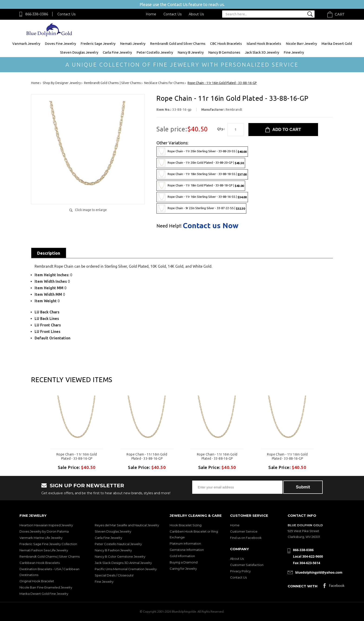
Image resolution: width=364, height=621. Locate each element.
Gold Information (182, 556)
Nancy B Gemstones (224, 52)
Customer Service (244, 531)
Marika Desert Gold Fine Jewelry (44, 594)
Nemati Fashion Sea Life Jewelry (44, 550)
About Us (196, 14)
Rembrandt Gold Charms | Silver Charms (50, 556)
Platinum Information (185, 543)
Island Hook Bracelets (264, 44)
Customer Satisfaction (247, 565)
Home (151, 14)
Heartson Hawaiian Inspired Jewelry (46, 525)
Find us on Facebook (246, 538)
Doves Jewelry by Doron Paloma (44, 531)
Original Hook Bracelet (37, 581)
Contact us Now (211, 225)
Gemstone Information (187, 550)
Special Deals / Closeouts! (114, 575)
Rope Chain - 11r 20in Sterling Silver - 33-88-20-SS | (202, 152)
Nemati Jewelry (133, 44)
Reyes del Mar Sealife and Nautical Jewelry (127, 525)
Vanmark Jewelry (26, 44)
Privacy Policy (240, 571)
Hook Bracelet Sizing (186, 525)
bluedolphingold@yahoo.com (319, 572)
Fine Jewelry (294, 52)
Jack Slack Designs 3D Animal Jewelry (123, 563)
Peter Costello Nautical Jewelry (118, 544)
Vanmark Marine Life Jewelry (41, 538)
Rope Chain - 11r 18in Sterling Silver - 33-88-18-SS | (202, 174)
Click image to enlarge (91, 210)
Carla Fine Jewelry (117, 52)
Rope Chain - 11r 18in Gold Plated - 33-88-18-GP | (201, 186)
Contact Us (66, 14)
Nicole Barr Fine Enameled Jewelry (46, 587)
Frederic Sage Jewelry (98, 44)
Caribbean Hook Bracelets (40, 563)
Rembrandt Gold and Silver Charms (178, 44)
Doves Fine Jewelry (60, 44)
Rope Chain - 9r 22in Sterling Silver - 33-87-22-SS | (201, 208)
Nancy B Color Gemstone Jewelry (120, 556)
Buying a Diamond (184, 562)
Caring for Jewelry (183, 569)
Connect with (303, 586)
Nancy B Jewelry (191, 52)
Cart (340, 14)
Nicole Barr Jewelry (301, 44)
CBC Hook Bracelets (226, 44)
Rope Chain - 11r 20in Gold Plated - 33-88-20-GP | (201, 163)
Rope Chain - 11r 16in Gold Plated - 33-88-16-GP (77, 456)
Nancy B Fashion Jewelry (113, 550)
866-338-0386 (37, 14)
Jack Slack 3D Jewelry (262, 52)
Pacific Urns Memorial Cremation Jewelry (126, 569)
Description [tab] (49, 253)
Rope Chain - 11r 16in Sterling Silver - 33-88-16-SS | (202, 197)
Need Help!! (169, 226)
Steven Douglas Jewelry (79, 52)
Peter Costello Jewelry (155, 52)
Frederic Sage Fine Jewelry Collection (48, 544)
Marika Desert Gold (337, 44)
